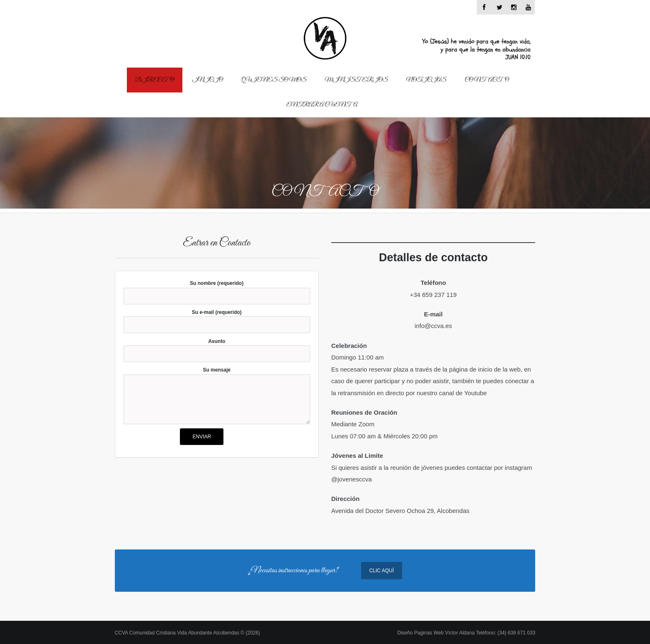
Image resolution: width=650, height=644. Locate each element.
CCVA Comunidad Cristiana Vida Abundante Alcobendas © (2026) (188, 633)
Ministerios (357, 80)
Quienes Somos (274, 80)
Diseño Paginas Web (466, 633)
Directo (155, 80)
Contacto (487, 80)
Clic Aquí (382, 571)
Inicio (207, 80)
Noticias (426, 80)
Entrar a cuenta (322, 105)
